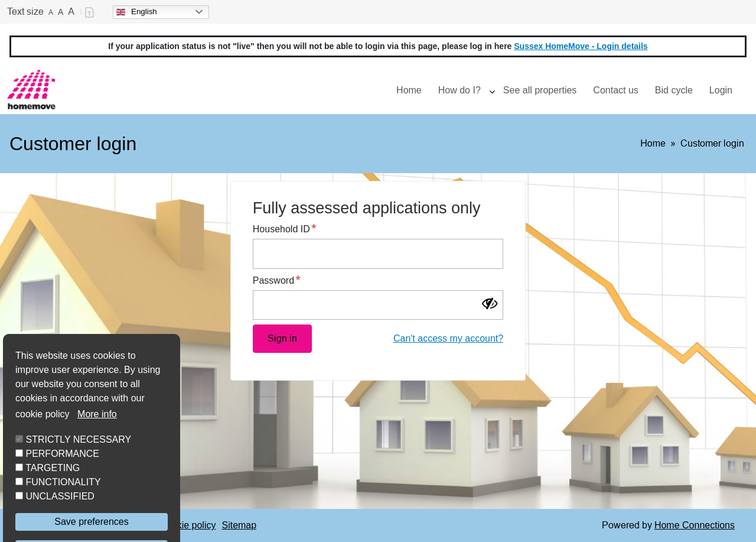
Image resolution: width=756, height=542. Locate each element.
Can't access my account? (448, 338)
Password (273, 280)
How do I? (460, 90)
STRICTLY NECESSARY (78, 473)
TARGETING (53, 501)
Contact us (615, 90)
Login (721, 90)
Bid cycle (674, 90)
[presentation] (492, 90)
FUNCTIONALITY (63, 515)
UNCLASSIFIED (60, 529)
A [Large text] (71, 12)
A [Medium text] (61, 12)
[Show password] (494, 305)
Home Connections (695, 525)
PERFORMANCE (62, 487)
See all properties (540, 90)
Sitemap (239, 525)
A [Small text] (51, 12)
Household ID (281, 229)
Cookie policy (188, 525)
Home (409, 90)
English (137, 12)
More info (97, 447)
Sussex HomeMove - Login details (581, 46)
